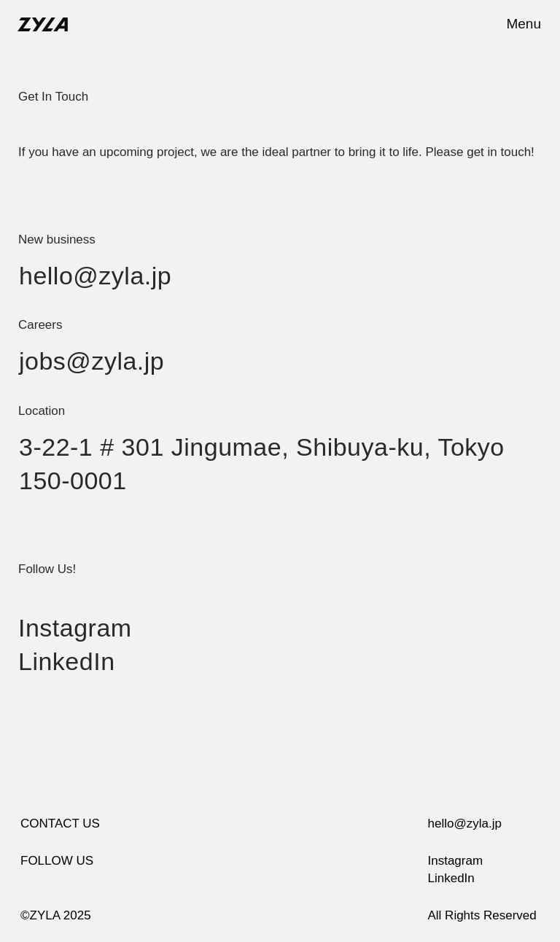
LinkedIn (67, 661)
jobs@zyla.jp (92, 361)
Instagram (75, 628)
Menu (524, 24)
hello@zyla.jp (95, 276)
